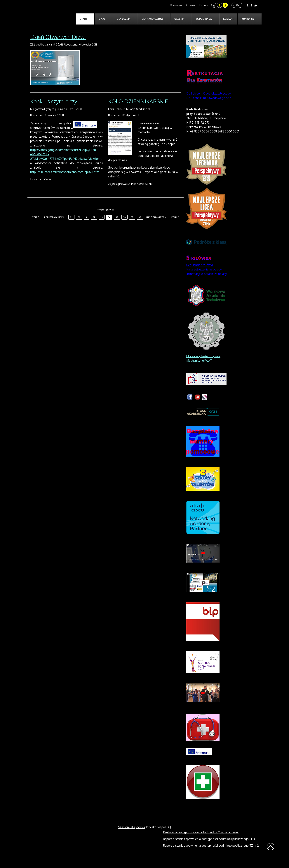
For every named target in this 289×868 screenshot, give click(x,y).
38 (140, 226)
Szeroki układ (240, 5)
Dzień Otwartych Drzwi (58, 45)
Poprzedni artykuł (55, 226)
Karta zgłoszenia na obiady (204, 278)
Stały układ (234, 5)
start (35, 226)
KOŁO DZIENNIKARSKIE (138, 110)
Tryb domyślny (166, 5)
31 (87, 226)
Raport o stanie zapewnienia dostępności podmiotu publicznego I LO (209, 847)
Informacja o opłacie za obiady (207, 282)
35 (117, 226)
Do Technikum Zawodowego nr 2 (209, 106)
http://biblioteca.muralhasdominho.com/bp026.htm (65, 181)
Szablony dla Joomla (132, 836)
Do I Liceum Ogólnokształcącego (209, 102)
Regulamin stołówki (200, 273)
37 (132, 226)
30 (79, 226)
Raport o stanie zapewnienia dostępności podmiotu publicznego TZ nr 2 (211, 854)
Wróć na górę (271, 855)
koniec (175, 226)
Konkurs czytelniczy (54, 110)
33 (102, 226)
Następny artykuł (156, 226)
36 (125, 226)
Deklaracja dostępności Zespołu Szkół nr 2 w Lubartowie (201, 841)
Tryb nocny (187, 5)
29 (71, 226)
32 (94, 226)
